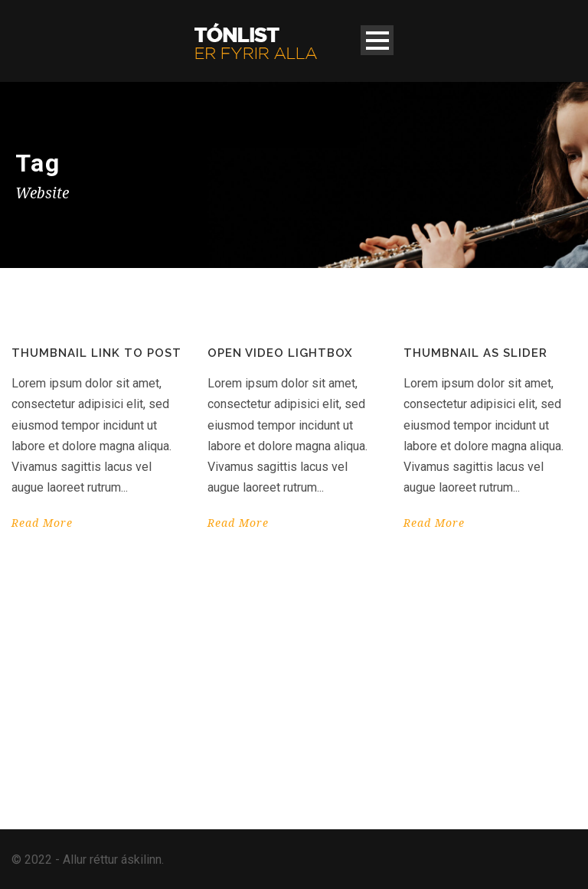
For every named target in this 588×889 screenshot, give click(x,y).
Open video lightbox (280, 353)
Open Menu (377, 40)
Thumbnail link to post (96, 353)
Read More (42, 523)
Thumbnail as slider (475, 353)
